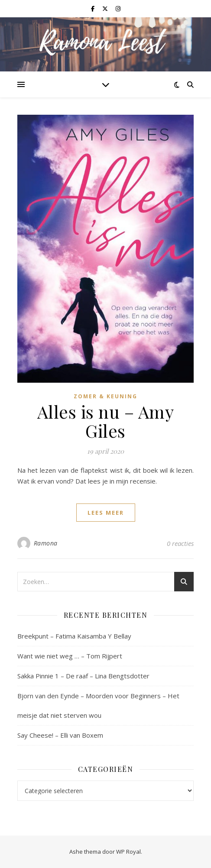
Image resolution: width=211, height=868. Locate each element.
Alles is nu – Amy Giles (106, 421)
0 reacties (180, 543)
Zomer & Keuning (105, 396)
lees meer (106, 513)
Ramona (46, 543)
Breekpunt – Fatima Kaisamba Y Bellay (74, 636)
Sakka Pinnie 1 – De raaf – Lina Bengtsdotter (83, 676)
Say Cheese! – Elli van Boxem (60, 735)
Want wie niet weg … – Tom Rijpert (70, 656)
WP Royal (128, 852)
